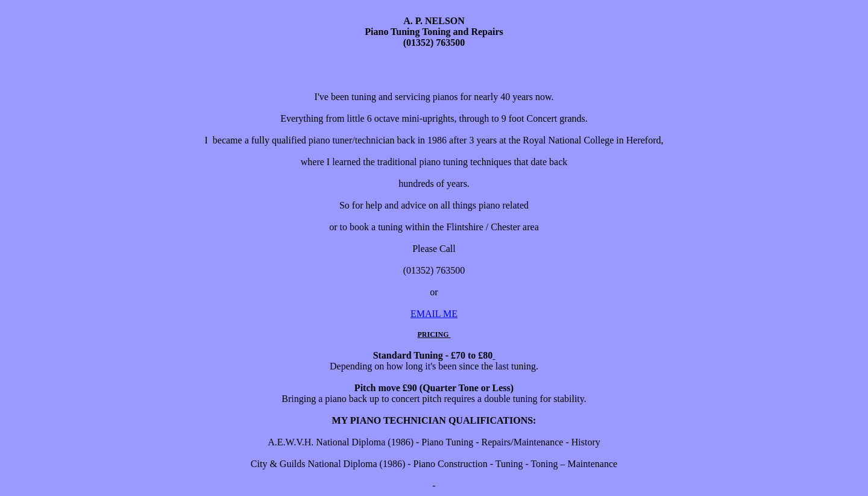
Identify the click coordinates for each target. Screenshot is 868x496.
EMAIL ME (434, 314)
